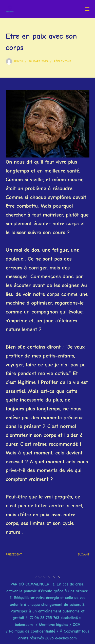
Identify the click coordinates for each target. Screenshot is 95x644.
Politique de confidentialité (32, 631)
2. (12, 598)
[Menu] (87, 9)
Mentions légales (54, 625)
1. (54, 584)
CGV (77, 625)
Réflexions (62, 61)
